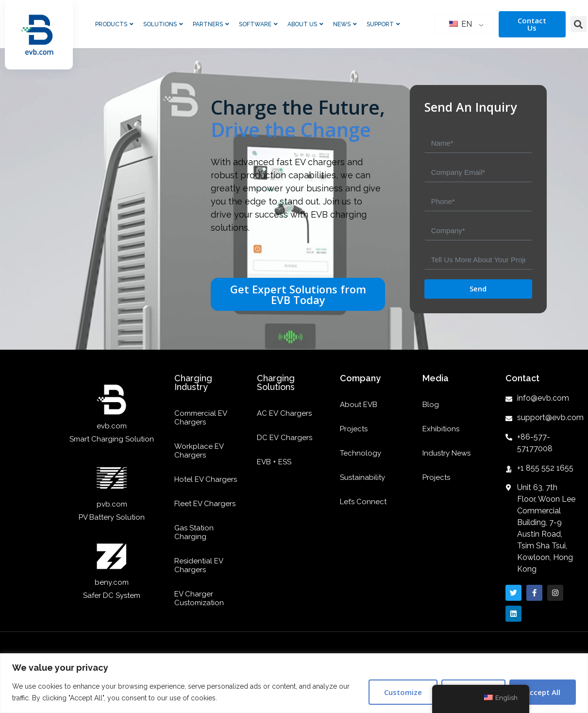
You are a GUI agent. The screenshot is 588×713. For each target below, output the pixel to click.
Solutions (163, 24)
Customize (403, 692)
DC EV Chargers (285, 438)
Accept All (543, 692)
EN (461, 24)
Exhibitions (441, 429)
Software (258, 24)
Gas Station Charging (194, 532)
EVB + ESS (274, 462)
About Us (305, 24)
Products (114, 24)
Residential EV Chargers (199, 565)
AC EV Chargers (284, 413)
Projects (354, 429)
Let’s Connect (363, 502)
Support (383, 24)
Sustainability (362, 477)
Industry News (446, 453)
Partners (211, 24)
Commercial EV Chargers (201, 418)
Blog (431, 405)
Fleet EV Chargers (205, 504)
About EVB (359, 405)
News (345, 24)
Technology (361, 453)
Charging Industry (193, 382)
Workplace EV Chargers (199, 451)
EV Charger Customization (199, 598)
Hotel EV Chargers (206, 479)
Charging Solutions (276, 382)
